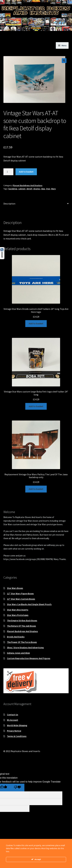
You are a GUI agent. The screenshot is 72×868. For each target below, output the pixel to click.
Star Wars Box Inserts (18, 610)
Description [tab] (9, 204)
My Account (13, 720)
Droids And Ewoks (16, 637)
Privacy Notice (14, 731)
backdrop (13, 189)
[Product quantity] (8, 172)
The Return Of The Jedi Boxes (21, 626)
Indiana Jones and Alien (18, 653)
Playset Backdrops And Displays (28, 185)
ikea (43, 189)
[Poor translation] (17, 788)
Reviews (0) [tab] (9, 212)
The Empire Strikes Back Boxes (22, 621)
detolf (29, 189)
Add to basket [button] (36, 323)
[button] (64, 61)
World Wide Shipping (17, 725)
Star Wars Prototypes (18, 615)
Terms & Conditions (17, 736)
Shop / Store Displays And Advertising (25, 648)
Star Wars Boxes (15, 588)
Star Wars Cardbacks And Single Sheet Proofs (29, 604)
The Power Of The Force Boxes (22, 642)
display (37, 189)
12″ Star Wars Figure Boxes (20, 594)
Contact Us (13, 715)
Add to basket (26, 172)
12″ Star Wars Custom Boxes (21, 599)
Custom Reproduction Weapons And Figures (29, 658)
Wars (53, 189)
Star (48, 189)
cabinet (22, 189)
